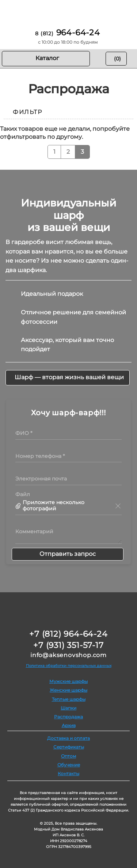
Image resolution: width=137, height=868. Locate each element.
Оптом (68, 756)
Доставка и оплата (68, 738)
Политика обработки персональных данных (69, 666)
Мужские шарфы (68, 681)
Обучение (69, 765)
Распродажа (68, 717)
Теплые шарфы (69, 699)
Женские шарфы (68, 690)
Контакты (68, 773)
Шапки (68, 708)
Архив (69, 725)
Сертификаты (69, 747)
